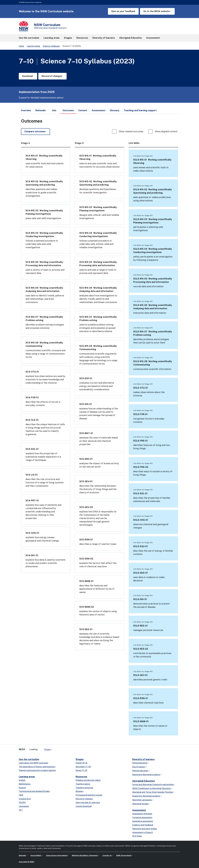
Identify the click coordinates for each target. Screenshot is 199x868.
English (22, 780)
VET (21, 810)
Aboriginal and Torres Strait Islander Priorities (153, 792)
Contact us (107, 855)
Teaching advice (83, 784)
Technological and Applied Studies (34, 791)
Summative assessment (143, 821)
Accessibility (36, 855)
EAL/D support (139, 767)
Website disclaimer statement (85, 855)
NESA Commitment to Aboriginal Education (152, 788)
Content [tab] (83, 110)
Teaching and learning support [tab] (140, 110)
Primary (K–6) (82, 763)
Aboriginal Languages (142, 800)
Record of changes (84, 799)
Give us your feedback (123, 11)
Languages (24, 806)
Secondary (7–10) (83, 767)
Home (21, 46)
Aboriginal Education (144, 781)
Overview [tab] (26, 110)
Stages (80, 759)
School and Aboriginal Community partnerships (153, 784)
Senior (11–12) (81, 770)
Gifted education (140, 763)
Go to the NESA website (157, 11)
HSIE (21, 795)
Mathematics (25, 784)
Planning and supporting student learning (37, 770)
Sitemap (22, 855)
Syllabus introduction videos (88, 780)
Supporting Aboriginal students (146, 775)
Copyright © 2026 (26, 862)
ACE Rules (137, 836)
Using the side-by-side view (88, 802)
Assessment (139, 810)
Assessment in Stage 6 (142, 832)
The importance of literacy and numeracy (37, 767)
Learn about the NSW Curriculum (33, 763)
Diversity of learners (143, 759)
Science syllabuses (51, 46)
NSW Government (124, 855)
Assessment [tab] (98, 110)
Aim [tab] (54, 110)
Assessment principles (142, 814)
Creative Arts (25, 799)
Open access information (57, 855)
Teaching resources (84, 788)
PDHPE (22, 802)
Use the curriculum (29, 759)
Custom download (84, 806)
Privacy (48, 749)
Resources (81, 777)
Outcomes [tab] (68, 111)
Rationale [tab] (41, 110)
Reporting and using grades (145, 829)
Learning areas (33, 46)
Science (22, 788)
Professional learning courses (89, 795)
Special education (140, 771)
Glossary (79, 791)
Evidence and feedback (143, 825)
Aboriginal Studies (140, 804)
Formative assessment (142, 817)
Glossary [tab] (115, 110)
